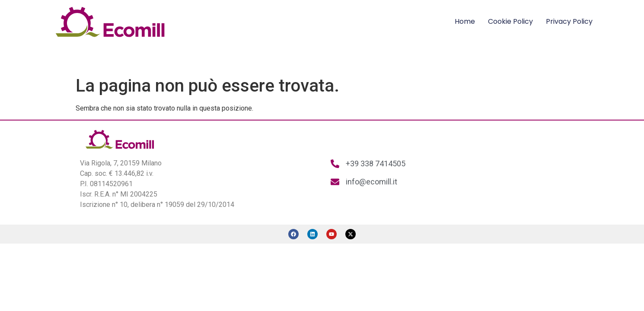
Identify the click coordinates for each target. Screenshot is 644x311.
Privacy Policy (569, 21)
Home (465, 21)
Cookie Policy (510, 21)
